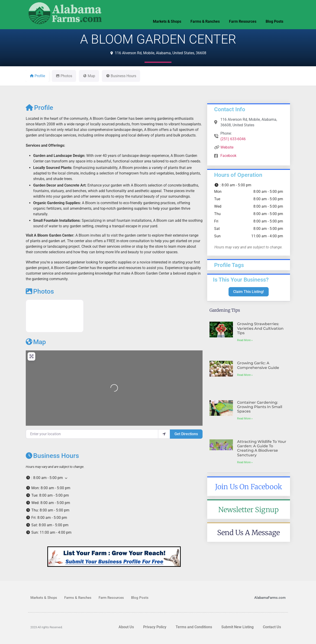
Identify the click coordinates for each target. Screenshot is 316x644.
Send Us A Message (248, 533)
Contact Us (272, 627)
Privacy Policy (155, 627)
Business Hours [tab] (121, 76)
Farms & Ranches (205, 21)
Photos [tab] (64, 76)
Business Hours (52, 456)
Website (227, 147)
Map (36, 342)
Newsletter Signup (248, 510)
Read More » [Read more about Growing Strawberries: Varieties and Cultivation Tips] (245, 340)
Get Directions (186, 434)
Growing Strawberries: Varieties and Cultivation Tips (260, 328)
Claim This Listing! (248, 292)
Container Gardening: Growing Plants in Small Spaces (260, 407)
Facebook (228, 156)
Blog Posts (274, 21)
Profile (39, 108)
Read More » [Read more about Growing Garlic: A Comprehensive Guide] (245, 375)
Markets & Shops (167, 21)
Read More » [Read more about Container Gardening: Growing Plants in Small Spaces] (245, 419)
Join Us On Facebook (249, 487)
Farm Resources (243, 21)
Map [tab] (89, 76)
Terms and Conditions (194, 627)
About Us (126, 627)
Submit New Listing (237, 627)
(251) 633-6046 (233, 139)
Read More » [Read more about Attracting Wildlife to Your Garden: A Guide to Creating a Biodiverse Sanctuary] (245, 462)
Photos (40, 291)
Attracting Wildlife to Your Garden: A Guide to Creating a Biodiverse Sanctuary (262, 448)
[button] (114, 478)
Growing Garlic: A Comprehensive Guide (258, 365)
